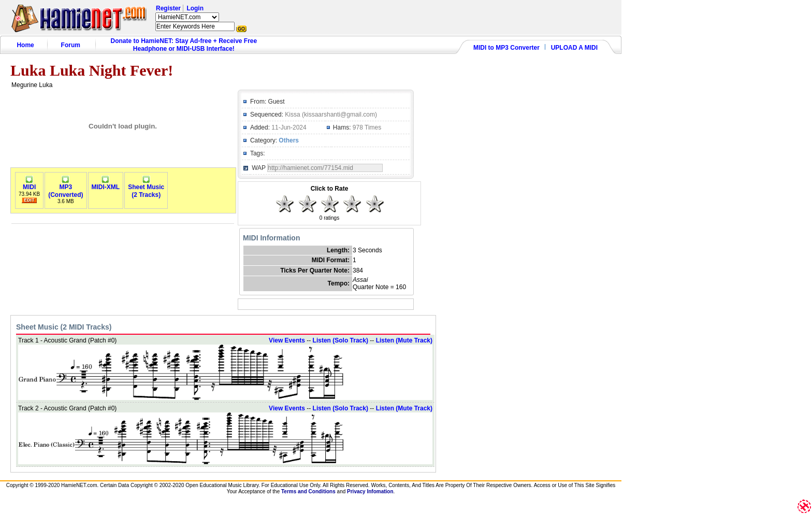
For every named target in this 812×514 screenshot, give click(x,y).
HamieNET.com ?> (187, 17)
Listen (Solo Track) (340, 340)
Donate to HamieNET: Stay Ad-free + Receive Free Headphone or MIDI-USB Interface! (184, 45)
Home (25, 45)
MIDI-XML (106, 184)
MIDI (29, 184)
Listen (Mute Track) (404, 340)
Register (168, 8)
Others (289, 140)
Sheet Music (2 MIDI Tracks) (64, 327)
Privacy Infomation (370, 491)
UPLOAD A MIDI (574, 48)
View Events (287, 340)
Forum (71, 45)
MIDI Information (271, 238)
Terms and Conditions (308, 491)
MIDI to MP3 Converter (506, 48)
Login (195, 8)
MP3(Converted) (66, 188)
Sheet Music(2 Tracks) (146, 188)
